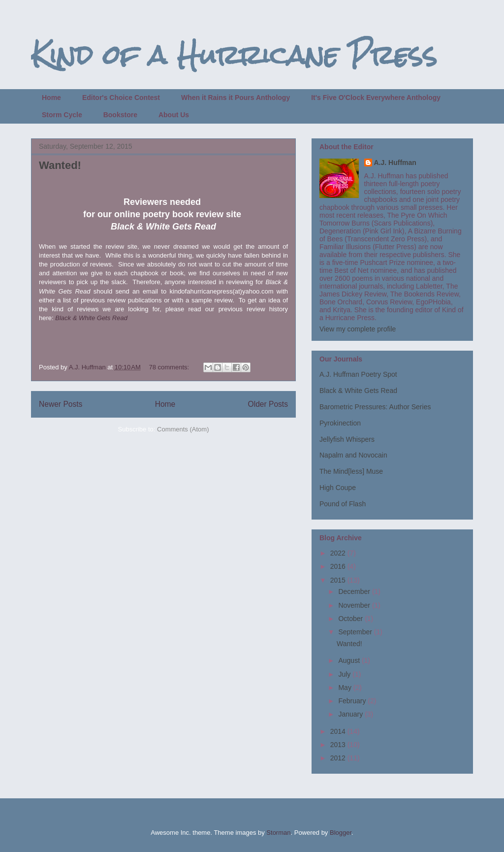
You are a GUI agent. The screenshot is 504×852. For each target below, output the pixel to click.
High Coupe (338, 488)
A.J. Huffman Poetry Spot (358, 374)
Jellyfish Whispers (347, 439)
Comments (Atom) (183, 429)
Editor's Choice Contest (121, 98)
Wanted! (60, 165)
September (356, 632)
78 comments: (170, 367)
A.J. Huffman (395, 163)
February (353, 701)
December (355, 591)
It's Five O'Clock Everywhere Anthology (376, 98)
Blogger (341, 833)
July (345, 674)
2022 (339, 553)
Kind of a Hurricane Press (234, 55)
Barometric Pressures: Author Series (375, 407)
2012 (339, 758)
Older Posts (268, 404)
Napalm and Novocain (353, 455)
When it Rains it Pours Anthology (236, 98)
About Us (174, 115)
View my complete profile (358, 329)
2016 (339, 566)
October (351, 619)
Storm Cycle (62, 115)
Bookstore (120, 115)
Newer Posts (61, 404)
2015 (339, 580)
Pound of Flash (343, 504)
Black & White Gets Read (91, 318)
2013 (339, 745)
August (350, 660)
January (351, 714)
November (355, 605)
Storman (278, 833)
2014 (339, 731)
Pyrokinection (340, 423)
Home (51, 98)
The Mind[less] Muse (351, 471)
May (346, 688)
